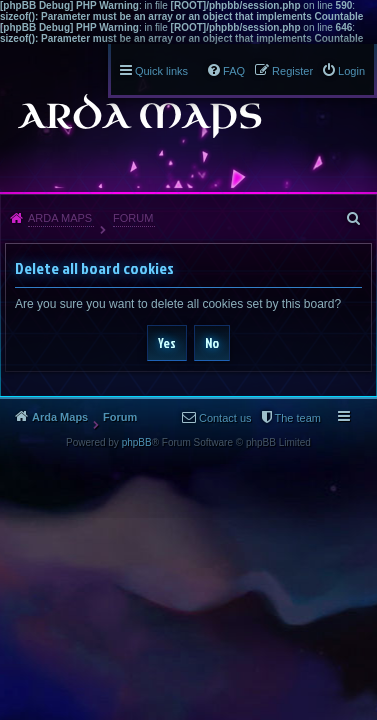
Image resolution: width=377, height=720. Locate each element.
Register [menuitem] (292, 71)
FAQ (234, 71)
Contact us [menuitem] (225, 418)
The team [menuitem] (298, 418)
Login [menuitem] (351, 71)
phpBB (137, 442)
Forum (133, 218)
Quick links (161, 71)
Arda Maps (60, 218)
